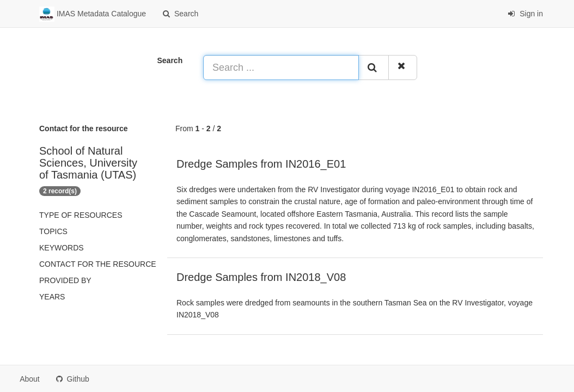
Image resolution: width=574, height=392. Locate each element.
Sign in (525, 14)
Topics (53, 231)
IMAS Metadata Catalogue (93, 14)
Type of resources (81, 215)
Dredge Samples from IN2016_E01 (261, 164)
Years (52, 297)
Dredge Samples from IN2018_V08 (261, 277)
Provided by (65, 280)
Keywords (62, 248)
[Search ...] (281, 68)
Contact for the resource (98, 264)
